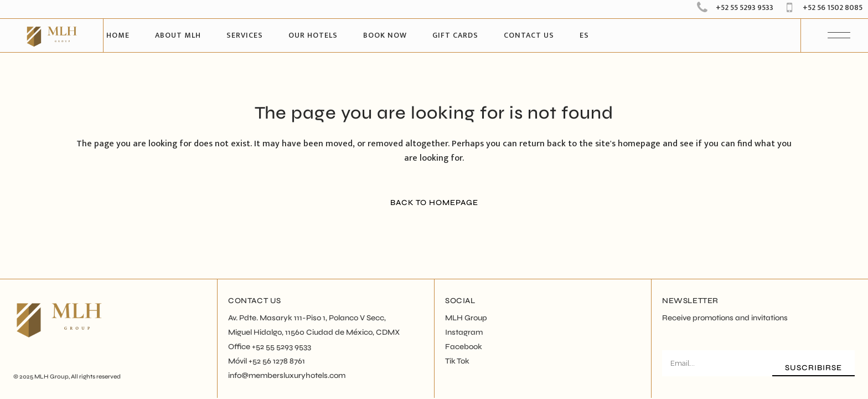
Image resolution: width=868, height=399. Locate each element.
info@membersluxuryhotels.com (287, 375)
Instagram (464, 332)
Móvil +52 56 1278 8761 (267, 361)
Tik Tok (457, 361)
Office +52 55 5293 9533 (270, 347)
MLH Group (51, 377)
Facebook (464, 347)
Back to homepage (434, 203)
